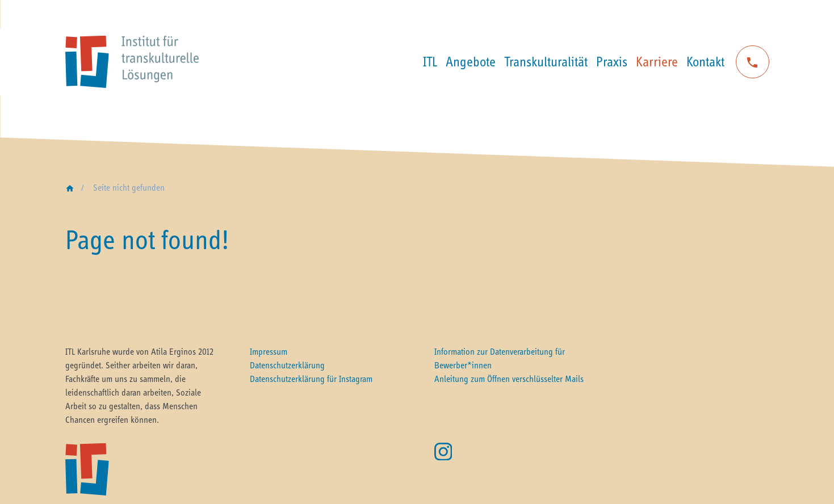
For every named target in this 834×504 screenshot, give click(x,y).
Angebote (471, 62)
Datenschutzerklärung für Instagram (311, 379)
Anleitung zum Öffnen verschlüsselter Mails (509, 379)
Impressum (269, 351)
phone (752, 62)
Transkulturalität (546, 62)
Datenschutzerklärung (287, 365)
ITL (430, 62)
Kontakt (705, 62)
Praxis (612, 62)
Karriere (657, 62)
